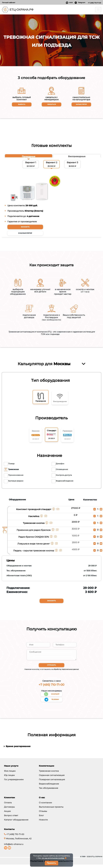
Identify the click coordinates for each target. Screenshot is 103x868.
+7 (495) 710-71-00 (94, 3)
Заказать (25, 227)
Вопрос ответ (11, 819)
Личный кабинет (9, 3)
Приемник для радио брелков (34, 532)
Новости (43, 823)
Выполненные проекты (51, 810)
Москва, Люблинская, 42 (18, 842)
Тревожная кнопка (34, 525)
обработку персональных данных (66, 673)
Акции (7, 815)
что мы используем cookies (53, 858)
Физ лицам (10, 774)
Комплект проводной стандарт (34, 512)
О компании (45, 806)
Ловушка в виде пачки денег (34, 546)
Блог (41, 819)
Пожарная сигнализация (52, 783)
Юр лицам (9, 779)
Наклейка (34, 519)
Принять (51, 863)
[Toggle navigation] (98, 10)
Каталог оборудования (16, 823)
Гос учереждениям (14, 783)
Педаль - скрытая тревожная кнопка (34, 553)
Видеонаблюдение (49, 787)
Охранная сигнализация (52, 779)
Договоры (9, 810)
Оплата (8, 806)
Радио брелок (34, 539)
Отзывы (43, 815)
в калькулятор (25, 233)
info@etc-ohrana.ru (14, 848)
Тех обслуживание (48, 791)
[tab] (29, 157)
